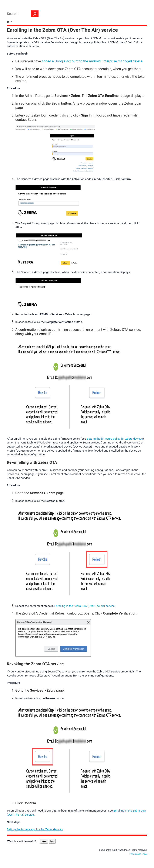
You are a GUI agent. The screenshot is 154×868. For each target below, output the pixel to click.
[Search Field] (22, 14)
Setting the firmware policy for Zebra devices (115, 439)
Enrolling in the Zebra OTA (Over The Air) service (84, 606)
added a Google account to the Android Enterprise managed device (92, 61)
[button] (35, 14)
